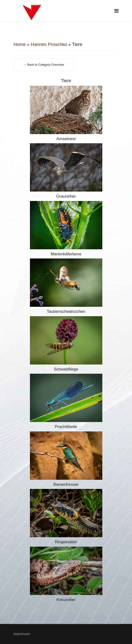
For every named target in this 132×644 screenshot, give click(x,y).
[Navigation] (116, 11)
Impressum (22, 634)
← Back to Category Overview (44, 65)
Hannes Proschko (49, 44)
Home (20, 44)
